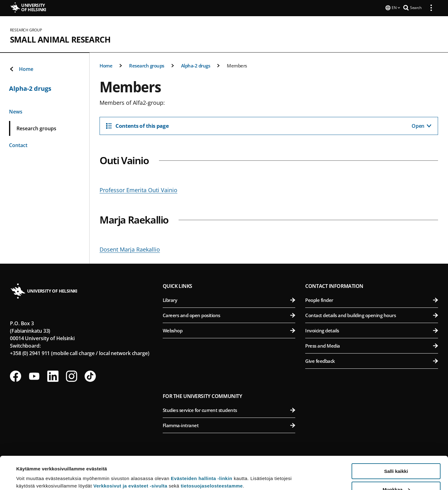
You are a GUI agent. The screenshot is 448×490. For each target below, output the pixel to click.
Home (106, 65)
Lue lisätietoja (32, 470)
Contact (18, 145)
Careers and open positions (229, 315)
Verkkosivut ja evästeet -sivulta (130, 453)
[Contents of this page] (269, 125)
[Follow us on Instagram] (72, 376)
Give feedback (372, 360)
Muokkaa (396, 457)
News (16, 111)
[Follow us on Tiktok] (90, 376)
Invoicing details (372, 330)
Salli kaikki (396, 438)
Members (237, 65)
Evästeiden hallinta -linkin (202, 445)
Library (229, 299)
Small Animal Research (60, 39)
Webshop (229, 330)
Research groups (147, 65)
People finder (372, 299)
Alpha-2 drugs (196, 65)
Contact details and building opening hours (372, 315)
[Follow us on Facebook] (16, 376)
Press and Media (372, 345)
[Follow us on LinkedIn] (53, 376)
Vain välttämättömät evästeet (396, 475)
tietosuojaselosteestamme (212, 453)
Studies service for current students (229, 409)
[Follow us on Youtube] (34, 376)
